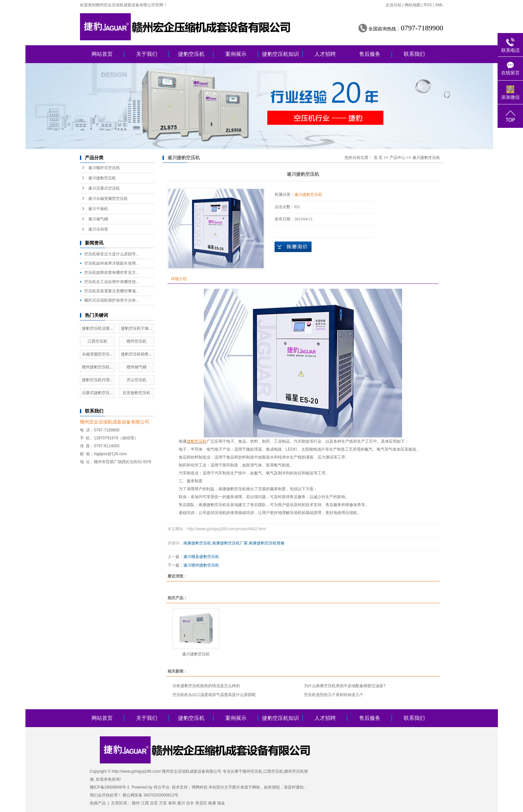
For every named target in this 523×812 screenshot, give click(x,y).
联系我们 (414, 54)
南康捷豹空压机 (197, 543)
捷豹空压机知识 (280, 54)
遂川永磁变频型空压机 (108, 199)
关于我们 (147, 54)
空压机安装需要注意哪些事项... (112, 291)
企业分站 (393, 5)
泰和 (172, 803)
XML (439, 5)
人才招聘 (325, 54)
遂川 (181, 803)
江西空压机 (97, 341)
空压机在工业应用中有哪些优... (112, 282)
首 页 (378, 158)
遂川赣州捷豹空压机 (201, 565)
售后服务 (370, 54)
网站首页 (102, 54)
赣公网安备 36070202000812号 (150, 795)
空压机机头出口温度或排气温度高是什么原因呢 (214, 695)
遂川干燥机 (98, 209)
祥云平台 (162, 787)
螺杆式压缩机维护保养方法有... (112, 300)
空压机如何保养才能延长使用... (112, 263)
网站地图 (413, 5)
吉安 (154, 803)
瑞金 (221, 803)
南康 (183, 441)
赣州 (136, 803)
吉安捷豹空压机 (136, 393)
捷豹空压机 (191, 54)
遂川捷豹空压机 (102, 178)
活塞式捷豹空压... (97, 393)
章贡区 (201, 803)
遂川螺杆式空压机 (104, 168)
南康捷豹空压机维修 (267, 543)
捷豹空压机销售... (136, 354)
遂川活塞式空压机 (104, 188)
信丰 (190, 803)
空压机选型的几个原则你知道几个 (334, 695)
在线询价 (293, 247)
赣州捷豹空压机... (97, 367)
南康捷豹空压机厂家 (230, 543)
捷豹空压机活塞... (97, 328)
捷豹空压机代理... (97, 380)
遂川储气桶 (98, 219)
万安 (163, 803)
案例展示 (236, 54)
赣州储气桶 (136, 367)
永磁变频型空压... (97, 354)
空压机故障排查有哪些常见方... (112, 273)
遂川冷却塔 (98, 229)
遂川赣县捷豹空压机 (201, 557)
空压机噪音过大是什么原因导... (112, 254)
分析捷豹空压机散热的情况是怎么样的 (206, 686)
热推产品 (98, 803)
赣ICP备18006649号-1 (110, 787)
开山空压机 (136, 380)
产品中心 (397, 158)
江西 (145, 803)
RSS (428, 5)
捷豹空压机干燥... (136, 328)
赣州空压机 (136, 341)
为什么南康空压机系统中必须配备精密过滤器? (345, 686)
